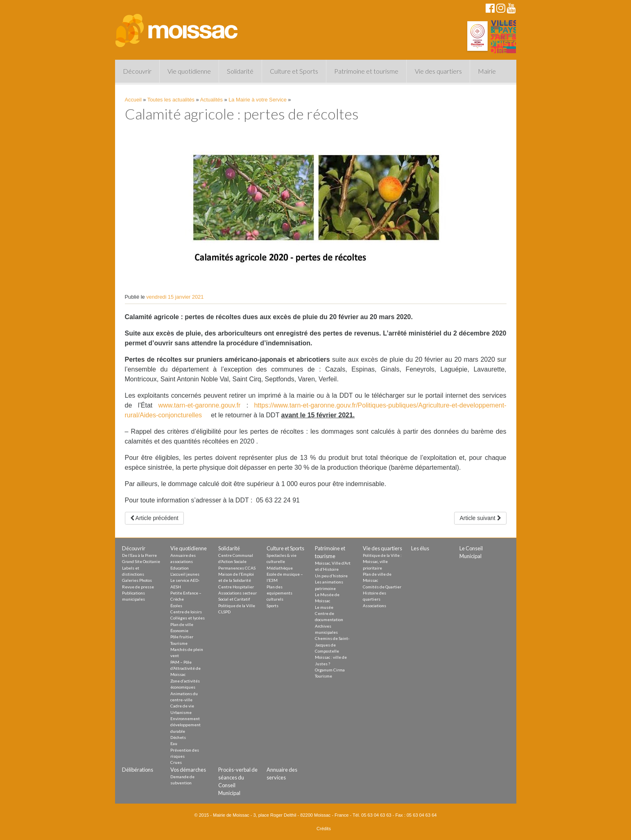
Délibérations (138, 770)
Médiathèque (280, 568)
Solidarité (240, 71)
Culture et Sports (294, 71)
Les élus (420, 548)
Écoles (176, 606)
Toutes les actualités (171, 100)
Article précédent (154, 518)
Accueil (133, 100)
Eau (174, 743)
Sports (273, 606)
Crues (176, 762)
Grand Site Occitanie (141, 561)
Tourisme (179, 643)
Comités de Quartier (382, 587)
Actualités (211, 100)
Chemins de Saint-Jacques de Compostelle (332, 645)
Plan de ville (182, 624)
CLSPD (224, 612)
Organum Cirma (330, 670)
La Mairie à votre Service (258, 100)
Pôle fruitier (182, 637)
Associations (374, 606)
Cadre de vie (182, 706)
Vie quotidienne (189, 71)
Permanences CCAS (237, 568)
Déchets (178, 737)
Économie (179, 631)
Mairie (487, 71)
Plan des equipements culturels (279, 593)
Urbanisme (181, 712)
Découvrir (137, 71)
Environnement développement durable (185, 725)
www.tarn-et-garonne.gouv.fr (200, 405)
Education (180, 568)
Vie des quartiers (438, 71)
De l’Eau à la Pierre (139, 555)
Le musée (324, 607)
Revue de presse (138, 587)
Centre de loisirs (186, 612)
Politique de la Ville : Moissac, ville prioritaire (382, 562)
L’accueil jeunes (185, 574)
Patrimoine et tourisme (366, 71)
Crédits (324, 829)
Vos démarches (188, 770)
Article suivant (480, 518)
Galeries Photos (137, 580)
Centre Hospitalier (236, 587)
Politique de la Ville (237, 606)
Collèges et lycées (188, 618)
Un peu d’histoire (331, 576)
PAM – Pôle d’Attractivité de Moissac (185, 668)
